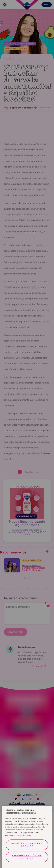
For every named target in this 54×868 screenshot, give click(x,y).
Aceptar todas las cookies (27, 845)
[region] (27, 837)
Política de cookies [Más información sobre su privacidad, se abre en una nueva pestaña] (24, 835)
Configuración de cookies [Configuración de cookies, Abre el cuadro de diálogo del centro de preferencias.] (27, 857)
